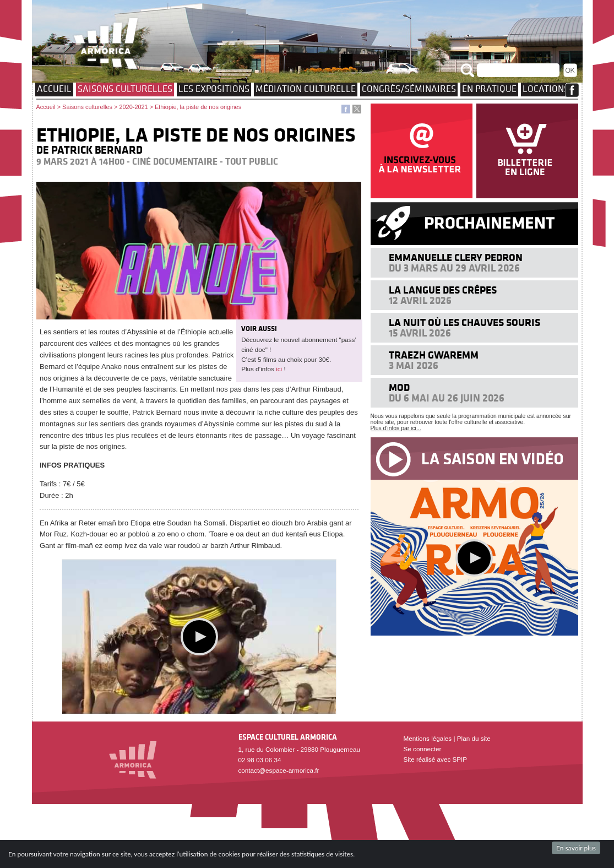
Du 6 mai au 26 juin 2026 (447, 398)
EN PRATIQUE (489, 89)
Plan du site (474, 738)
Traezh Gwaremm (434, 355)
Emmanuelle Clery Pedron (456, 257)
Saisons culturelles (125, 89)
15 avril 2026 (420, 333)
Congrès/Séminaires (409, 89)
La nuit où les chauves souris (464, 322)
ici (279, 369)
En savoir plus (576, 848)
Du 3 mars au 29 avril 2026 (454, 268)
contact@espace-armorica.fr (279, 770)
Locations (546, 89)
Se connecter (423, 749)
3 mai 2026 (414, 365)
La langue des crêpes (443, 290)
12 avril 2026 (420, 300)
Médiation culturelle (306, 89)
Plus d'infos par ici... (396, 428)
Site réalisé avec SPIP (436, 759)
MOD (399, 387)
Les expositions (214, 89)
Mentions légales (428, 738)
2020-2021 (133, 107)
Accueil (54, 89)
